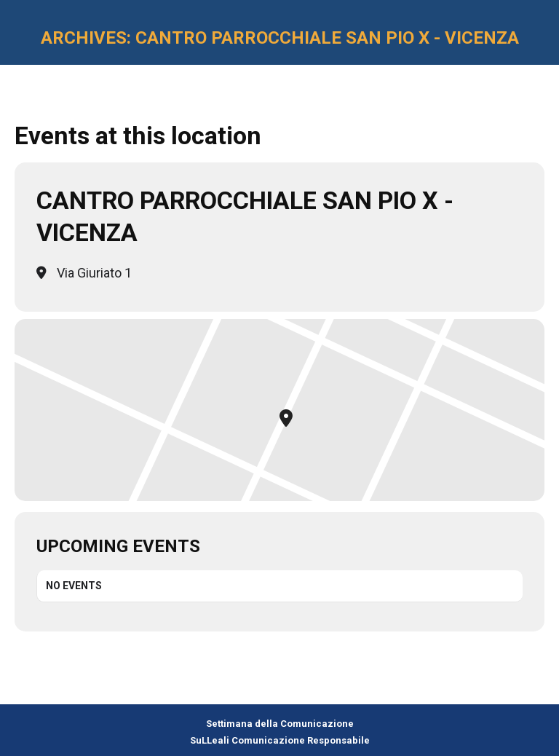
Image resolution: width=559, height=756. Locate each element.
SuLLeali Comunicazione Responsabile (280, 740)
